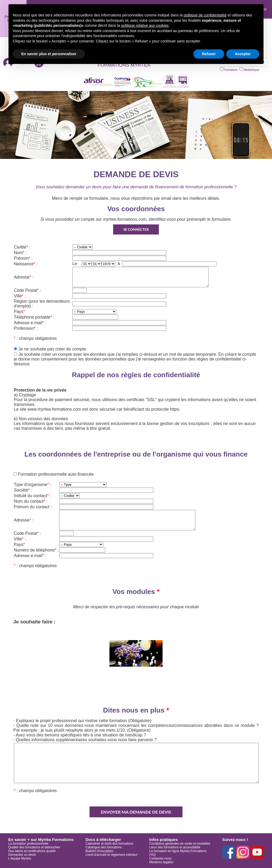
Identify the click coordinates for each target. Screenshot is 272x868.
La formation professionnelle (28, 844)
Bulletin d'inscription (100, 851)
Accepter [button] (243, 54)
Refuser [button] (209, 54)
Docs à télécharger (103, 839)
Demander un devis (22, 855)
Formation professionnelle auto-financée (55, 474)
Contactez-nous (160, 858)
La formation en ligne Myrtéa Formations (178, 851)
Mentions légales (161, 862)
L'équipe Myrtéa (20, 858)
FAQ (152, 855)
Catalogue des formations (104, 847)
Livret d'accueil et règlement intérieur (112, 855)
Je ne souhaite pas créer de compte (52, 349)
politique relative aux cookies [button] (145, 25)
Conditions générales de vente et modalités (180, 844)
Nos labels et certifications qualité (32, 851)
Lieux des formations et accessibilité (175, 847)
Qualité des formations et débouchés (34, 847)
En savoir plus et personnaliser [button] (49, 54)
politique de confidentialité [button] (205, 15)
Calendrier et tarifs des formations (109, 844)
